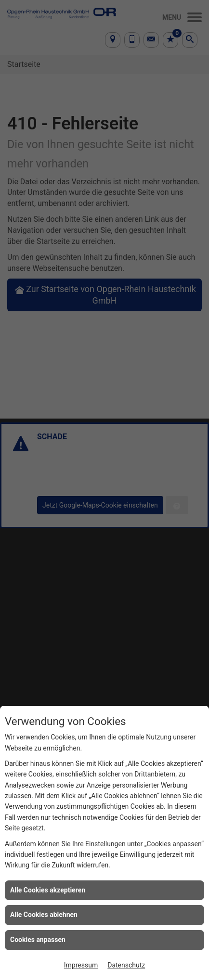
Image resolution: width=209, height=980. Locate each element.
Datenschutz (126, 965)
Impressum (81, 965)
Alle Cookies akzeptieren (48, 890)
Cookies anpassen (38, 940)
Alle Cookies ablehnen (44, 915)
